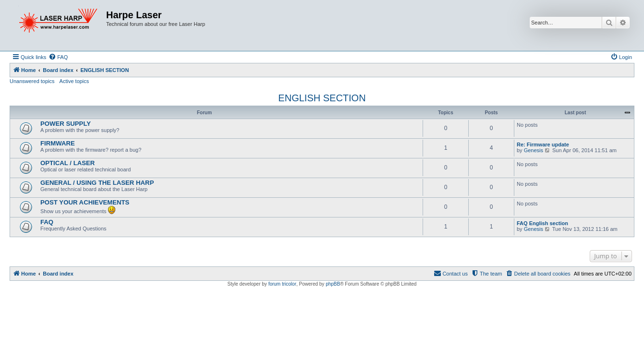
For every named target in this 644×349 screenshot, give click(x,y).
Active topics (74, 81)
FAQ (47, 222)
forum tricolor (282, 284)
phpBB (333, 284)
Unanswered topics (32, 81)
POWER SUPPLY (66, 124)
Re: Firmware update (543, 144)
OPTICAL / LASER (67, 163)
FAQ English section (542, 223)
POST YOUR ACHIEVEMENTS (85, 202)
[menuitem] (58, 57)
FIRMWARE (58, 143)
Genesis (534, 150)
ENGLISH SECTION (322, 98)
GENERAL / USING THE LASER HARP (97, 183)
